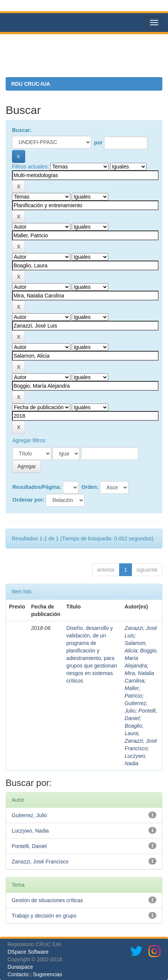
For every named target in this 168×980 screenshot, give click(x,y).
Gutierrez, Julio (29, 815)
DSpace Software (28, 952)
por (98, 143)
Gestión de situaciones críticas (47, 900)
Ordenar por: (29, 500)
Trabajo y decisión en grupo (44, 916)
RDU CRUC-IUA (31, 84)
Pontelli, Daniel (29, 846)
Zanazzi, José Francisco (40, 862)
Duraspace (20, 967)
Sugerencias (47, 974)
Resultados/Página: (37, 487)
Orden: (90, 487)
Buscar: (22, 130)
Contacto (18, 974)
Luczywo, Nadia (30, 831)
